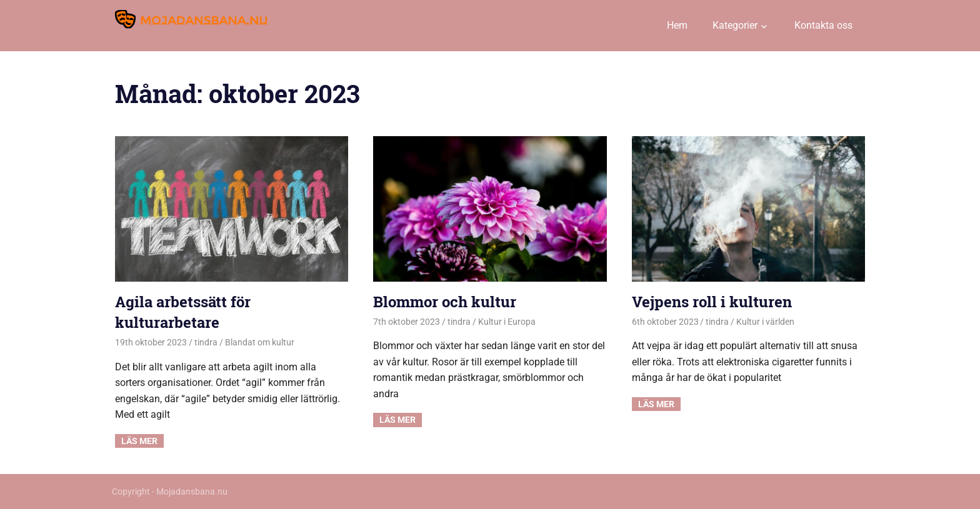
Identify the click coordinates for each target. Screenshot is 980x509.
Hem (677, 25)
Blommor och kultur (445, 302)
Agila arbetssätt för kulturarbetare (183, 312)
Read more (139, 441)
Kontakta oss (823, 25)
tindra (206, 342)
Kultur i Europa (507, 322)
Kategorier (735, 25)
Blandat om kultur (260, 342)
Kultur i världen (765, 322)
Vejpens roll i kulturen (712, 302)
